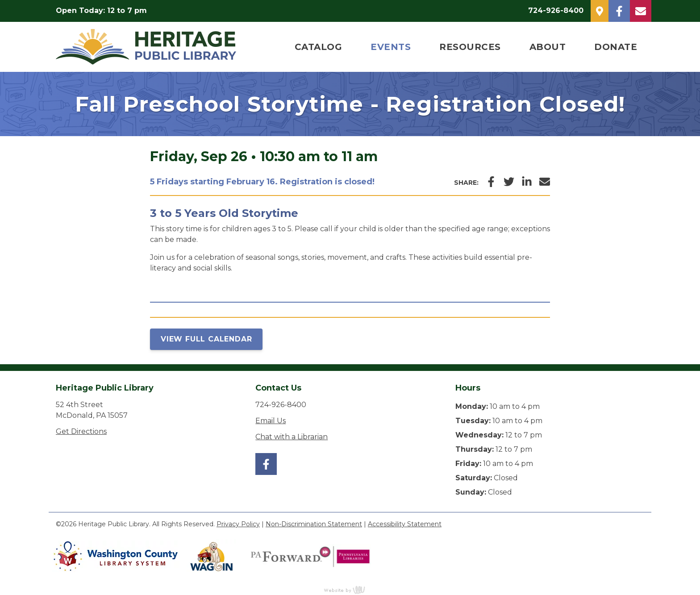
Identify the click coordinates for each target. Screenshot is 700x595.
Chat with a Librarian (292, 437)
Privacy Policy (238, 524)
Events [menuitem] (391, 47)
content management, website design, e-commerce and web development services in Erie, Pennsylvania (350, 590)
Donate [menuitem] (616, 47)
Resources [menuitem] (470, 47)
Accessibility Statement (405, 524)
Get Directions (81, 431)
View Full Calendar (206, 339)
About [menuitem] (548, 47)
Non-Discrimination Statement (314, 524)
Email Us (271, 421)
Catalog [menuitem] (319, 47)
